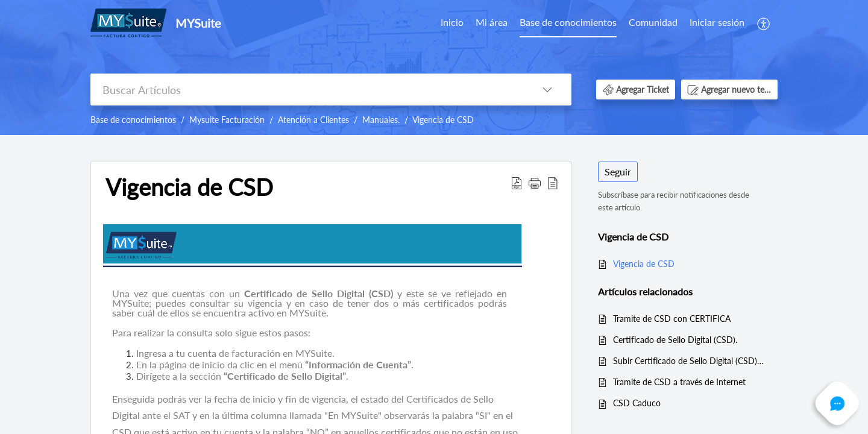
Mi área (492, 22)
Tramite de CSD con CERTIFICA (672, 319)
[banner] (434, 68)
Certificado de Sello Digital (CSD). (675, 340)
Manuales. (381, 120)
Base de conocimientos (568, 22)
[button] (764, 23)
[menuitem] (452, 23)
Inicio (452, 22)
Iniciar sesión (717, 22)
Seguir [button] (618, 171)
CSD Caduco (637, 403)
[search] (307, 90)
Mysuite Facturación (227, 120)
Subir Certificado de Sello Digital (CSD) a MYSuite (689, 361)
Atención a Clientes (313, 120)
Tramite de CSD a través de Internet (679, 382)
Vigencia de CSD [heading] (189, 187)
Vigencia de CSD (443, 120)
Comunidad (653, 22)
